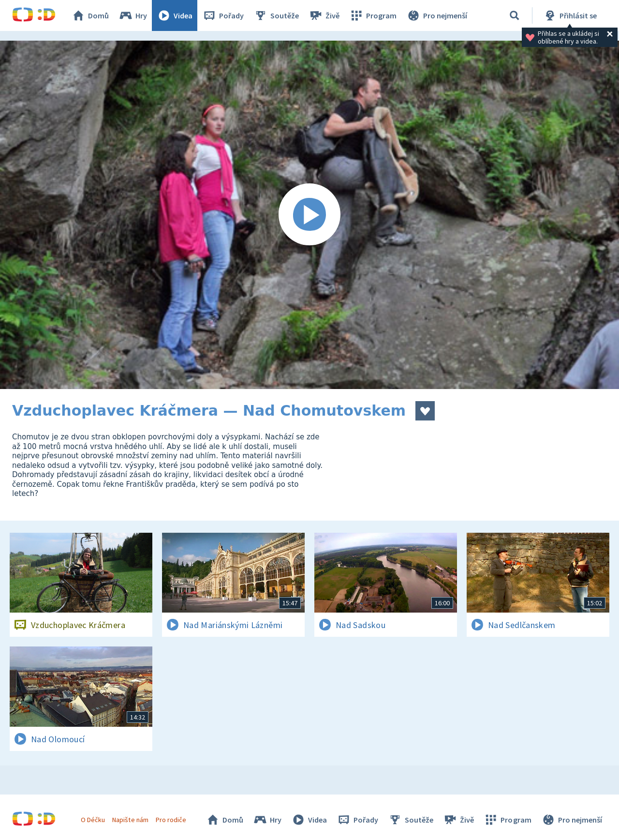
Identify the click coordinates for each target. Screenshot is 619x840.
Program (373, 15)
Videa (175, 15)
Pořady (223, 15)
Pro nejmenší (437, 15)
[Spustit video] (309, 215)
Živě (324, 15)
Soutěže (276, 15)
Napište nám (130, 820)
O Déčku (93, 820)
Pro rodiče (171, 820)
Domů (90, 15)
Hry (133, 15)
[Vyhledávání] (515, 15)
